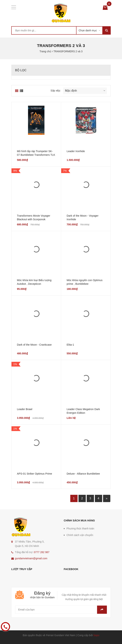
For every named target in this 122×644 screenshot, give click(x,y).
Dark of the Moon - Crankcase (34, 345)
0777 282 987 (42, 552)
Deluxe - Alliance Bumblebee (83, 474)
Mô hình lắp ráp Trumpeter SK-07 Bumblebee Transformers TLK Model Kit (36, 155)
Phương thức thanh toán (80, 528)
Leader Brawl (25, 409)
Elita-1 (70, 345)
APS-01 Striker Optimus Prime (35, 474)
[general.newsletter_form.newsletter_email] (61, 610)
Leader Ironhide (76, 151)
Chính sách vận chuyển (80, 535)
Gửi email (102, 610)
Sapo (96, 635)
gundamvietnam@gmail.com (31, 558)
